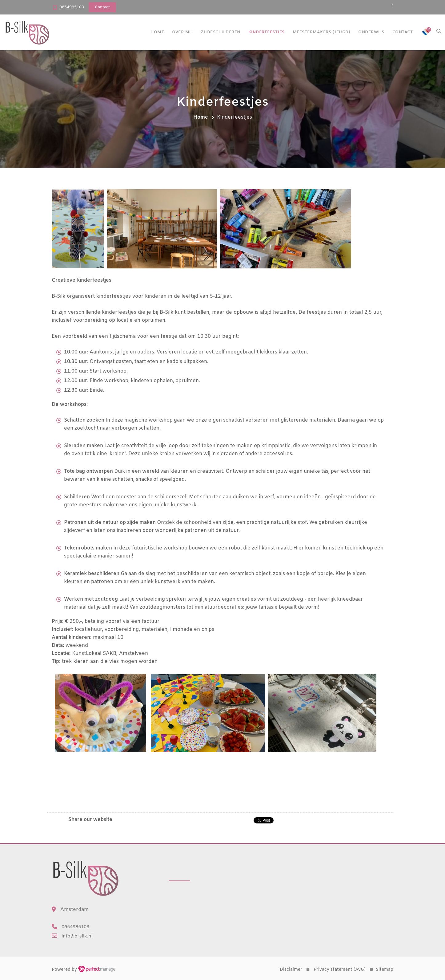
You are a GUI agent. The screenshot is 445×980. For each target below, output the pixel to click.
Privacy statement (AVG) (340, 970)
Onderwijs (371, 32)
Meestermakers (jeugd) (322, 32)
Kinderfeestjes (267, 32)
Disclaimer (291, 970)
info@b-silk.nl (77, 936)
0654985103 (72, 7)
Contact (403, 32)
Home (157, 32)
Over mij (182, 32)
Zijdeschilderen (220, 32)
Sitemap (385, 970)
